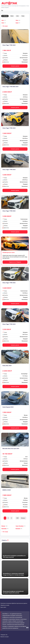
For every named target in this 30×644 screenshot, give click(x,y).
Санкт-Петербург (20, 526)
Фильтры (5, 16)
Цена (17, 16)
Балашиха (18, 529)
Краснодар (4, 529)
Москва (3, 526)
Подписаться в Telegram (15, 262)
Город (23, 16)
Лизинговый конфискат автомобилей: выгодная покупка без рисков (13, 592)
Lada (3, 20)
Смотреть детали (15, 66)
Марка (12, 16)
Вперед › (23, 518)
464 (17, 518)
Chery (17, 20)
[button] (5, 26)
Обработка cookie (5, 605)
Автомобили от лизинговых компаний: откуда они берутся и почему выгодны (13, 574)
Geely (3, 23)
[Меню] (2, 10)
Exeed (17, 23)
